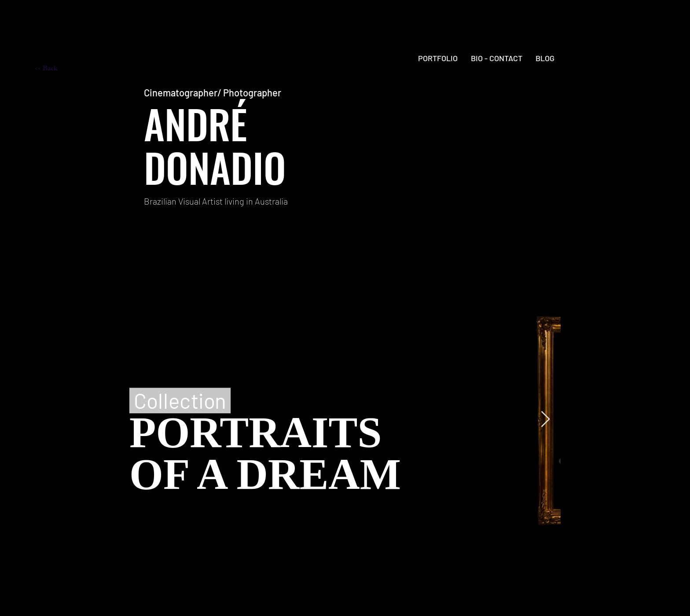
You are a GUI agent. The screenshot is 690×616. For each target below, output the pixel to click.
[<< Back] (66, 70)
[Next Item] (545, 420)
